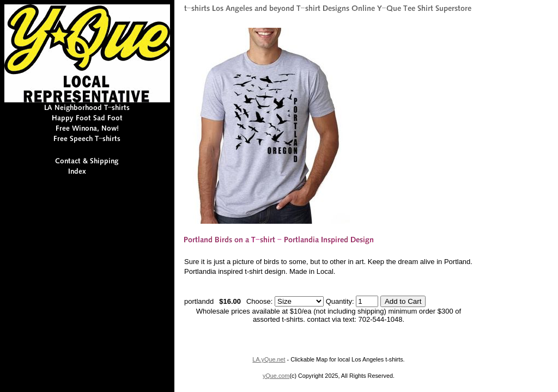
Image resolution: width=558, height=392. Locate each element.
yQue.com (276, 376)
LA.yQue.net (269, 359)
